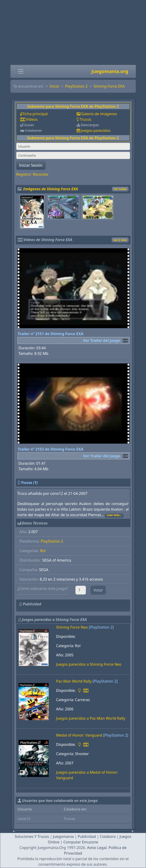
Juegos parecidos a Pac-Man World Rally (91, 718)
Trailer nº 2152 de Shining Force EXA (51, 449)
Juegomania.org (110, 71)
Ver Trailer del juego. (102, 340)
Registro (23, 174)
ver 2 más (120, 240)
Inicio (54, 86)
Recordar (41, 174)
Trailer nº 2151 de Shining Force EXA (51, 334)
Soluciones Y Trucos (32, 836)
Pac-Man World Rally (74, 681)
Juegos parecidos (96, 130)
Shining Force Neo (72, 627)
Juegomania (63, 836)
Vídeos (32, 119)
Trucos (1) (29, 483)
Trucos (86, 119)
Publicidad (87, 836)
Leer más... (114, 515)
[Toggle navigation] (21, 71)
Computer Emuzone (81, 842)
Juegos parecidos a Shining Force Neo (89, 664)
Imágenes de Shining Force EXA (51, 189)
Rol (43, 551)
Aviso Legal (97, 848)
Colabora (108, 836)
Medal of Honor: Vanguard (79, 735)
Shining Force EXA (109, 86)
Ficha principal (35, 114)
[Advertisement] (73, 32)
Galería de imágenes (99, 114)
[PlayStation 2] (101, 627)
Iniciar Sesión (31, 165)
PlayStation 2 (76, 86)
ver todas (120, 189)
